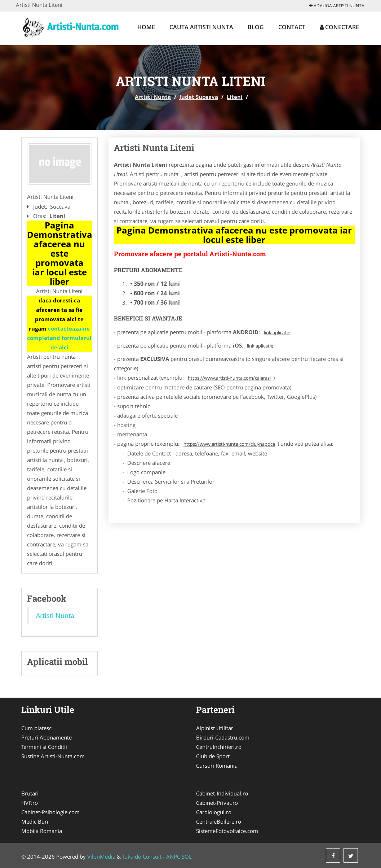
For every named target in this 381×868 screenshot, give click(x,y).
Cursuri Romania (217, 766)
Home (146, 27)
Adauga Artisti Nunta (337, 6)
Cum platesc (36, 728)
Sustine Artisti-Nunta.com (53, 756)
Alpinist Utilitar (215, 728)
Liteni (235, 97)
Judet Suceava (199, 97)
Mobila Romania (42, 831)
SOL (187, 856)
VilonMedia (101, 856)
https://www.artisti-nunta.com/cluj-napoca (229, 444)
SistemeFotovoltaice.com (227, 831)
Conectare (339, 27)
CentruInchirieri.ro (219, 747)
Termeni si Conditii (44, 747)
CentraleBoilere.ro (219, 821)
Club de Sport (213, 756)
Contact (292, 27)
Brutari (30, 793)
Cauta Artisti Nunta (201, 27)
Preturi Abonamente (46, 737)
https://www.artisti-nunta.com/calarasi (229, 378)
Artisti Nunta (153, 97)
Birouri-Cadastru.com (223, 737)
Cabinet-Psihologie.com (50, 812)
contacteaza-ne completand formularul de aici (59, 338)
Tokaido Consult (142, 856)
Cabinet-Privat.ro (217, 803)
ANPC (173, 856)
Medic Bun (35, 821)
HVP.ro (30, 803)
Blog (256, 27)
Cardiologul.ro (214, 812)
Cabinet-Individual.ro (222, 793)
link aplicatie (277, 332)
